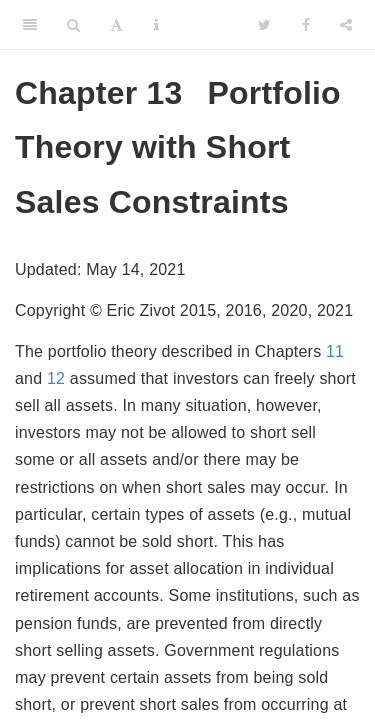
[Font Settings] (116, 25)
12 (56, 378)
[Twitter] (264, 25)
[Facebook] (306, 25)
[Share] (346, 25)
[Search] (73, 25)
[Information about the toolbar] (156, 25)
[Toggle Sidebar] (30, 25)
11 (335, 351)
